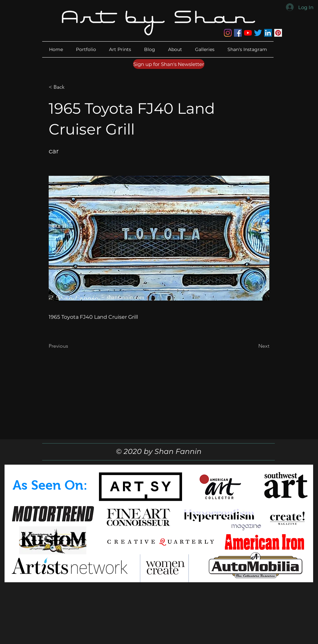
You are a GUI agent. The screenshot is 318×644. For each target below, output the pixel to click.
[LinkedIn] (268, 33)
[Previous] (70, 346)
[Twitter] (258, 33)
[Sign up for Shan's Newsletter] (169, 64)
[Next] (253, 346)
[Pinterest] (278, 33)
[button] (175, 49)
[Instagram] (228, 33)
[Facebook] (238, 33)
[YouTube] (248, 33)
